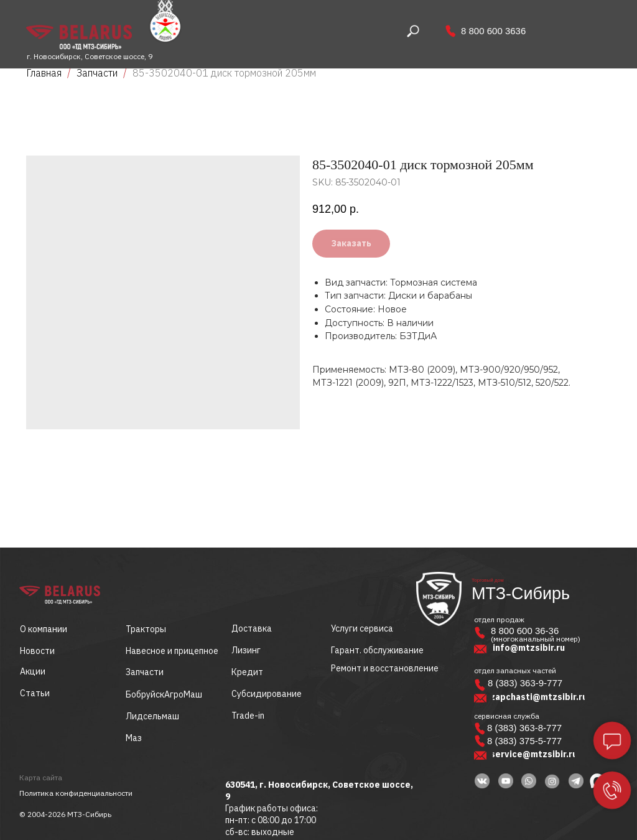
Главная (44, 73)
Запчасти (97, 73)
